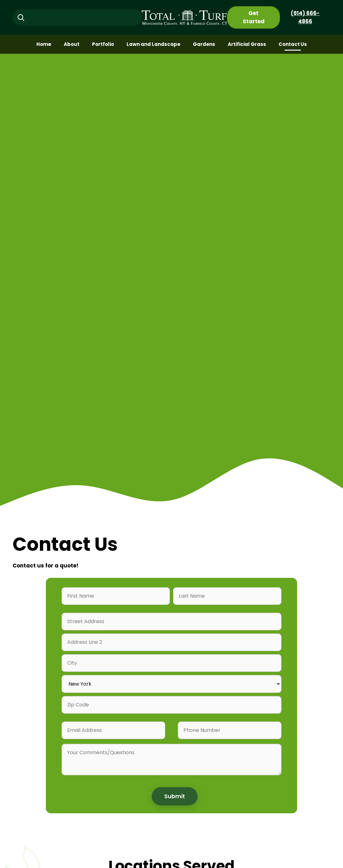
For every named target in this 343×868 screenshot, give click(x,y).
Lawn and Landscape (153, 44)
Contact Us (293, 44)
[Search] (21, 18)
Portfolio (103, 44)
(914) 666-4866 (305, 17)
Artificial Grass (247, 44)
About (72, 44)
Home (44, 44)
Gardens (204, 44)
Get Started (254, 17)
